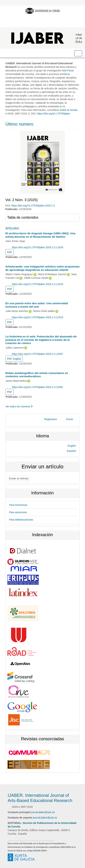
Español (71, 451)
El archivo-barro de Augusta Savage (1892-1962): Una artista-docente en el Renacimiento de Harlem (40, 235)
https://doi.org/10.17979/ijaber (53, 114)
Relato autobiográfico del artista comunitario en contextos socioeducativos (37, 375)
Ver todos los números (19, 406)
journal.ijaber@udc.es (43, 812)
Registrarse (51, 419)
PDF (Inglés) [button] (14, 359)
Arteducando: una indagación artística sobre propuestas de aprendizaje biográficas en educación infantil (42, 268)
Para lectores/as (18, 505)
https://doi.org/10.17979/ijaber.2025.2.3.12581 (37, 387)
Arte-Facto (67, 70)
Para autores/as (18, 512)
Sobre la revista (68, 110)
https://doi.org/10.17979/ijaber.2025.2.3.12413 (37, 317)
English (72, 446)
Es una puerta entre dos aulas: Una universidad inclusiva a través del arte (37, 305)
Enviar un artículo (19, 478)
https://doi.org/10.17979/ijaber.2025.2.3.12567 (37, 354)
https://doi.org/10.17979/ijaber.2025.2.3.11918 (37, 247)
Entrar (70, 419)
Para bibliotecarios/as (21, 520)
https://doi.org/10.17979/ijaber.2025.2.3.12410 (37, 284)
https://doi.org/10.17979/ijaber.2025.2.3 (33, 206)
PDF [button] (10, 252)
